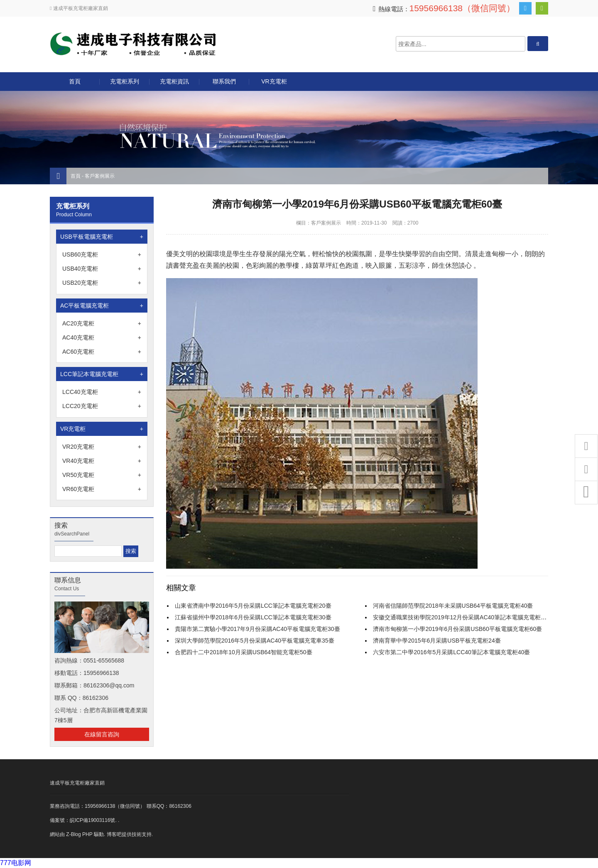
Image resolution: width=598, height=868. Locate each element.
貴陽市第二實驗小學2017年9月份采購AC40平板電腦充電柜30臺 (257, 629)
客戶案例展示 (100, 176)
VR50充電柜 (102, 475)
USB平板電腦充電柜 (102, 237)
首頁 (75, 81)
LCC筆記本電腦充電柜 (102, 374)
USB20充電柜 (102, 283)
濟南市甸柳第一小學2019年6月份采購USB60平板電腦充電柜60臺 (457, 629)
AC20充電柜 (102, 323)
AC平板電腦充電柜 (102, 306)
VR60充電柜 (102, 489)
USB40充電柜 (102, 269)
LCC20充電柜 (102, 406)
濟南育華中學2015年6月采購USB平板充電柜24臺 (437, 641)
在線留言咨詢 (102, 734)
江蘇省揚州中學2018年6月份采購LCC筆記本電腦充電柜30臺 (253, 617)
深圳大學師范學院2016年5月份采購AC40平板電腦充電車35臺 (255, 641)
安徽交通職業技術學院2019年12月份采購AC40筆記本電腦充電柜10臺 (463, 617)
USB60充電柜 (102, 254)
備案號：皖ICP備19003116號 (82, 820)
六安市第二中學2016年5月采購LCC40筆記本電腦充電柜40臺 (451, 652)
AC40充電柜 (102, 337)
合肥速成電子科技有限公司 (133, 44)
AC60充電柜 (102, 352)
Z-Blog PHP (79, 834)
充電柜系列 (125, 81)
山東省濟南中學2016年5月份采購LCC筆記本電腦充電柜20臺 (253, 606)
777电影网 (16, 863)
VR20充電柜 (102, 447)
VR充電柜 (274, 81)
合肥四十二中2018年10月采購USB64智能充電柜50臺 (244, 652)
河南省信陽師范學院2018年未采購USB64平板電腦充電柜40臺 (453, 606)
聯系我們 (224, 81)
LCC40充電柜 (102, 392)
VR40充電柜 (102, 461)
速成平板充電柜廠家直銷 (77, 783)
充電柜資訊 (174, 81)
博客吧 (114, 834)
